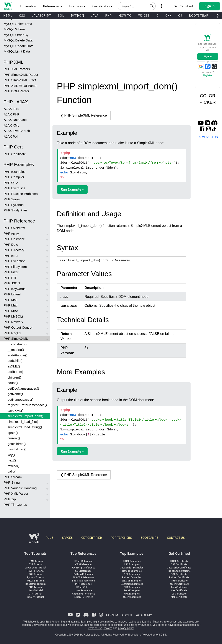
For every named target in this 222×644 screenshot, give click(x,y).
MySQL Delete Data (18, 40)
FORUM (112, 615)
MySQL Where (14, 29)
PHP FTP (11, 278)
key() (11, 455)
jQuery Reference (83, 597)
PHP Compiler (14, 177)
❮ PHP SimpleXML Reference (84, 115)
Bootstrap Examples (132, 584)
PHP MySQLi (13, 316)
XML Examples (132, 594)
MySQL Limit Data (17, 51)
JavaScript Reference (83, 567)
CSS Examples (132, 564)
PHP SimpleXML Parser (21, 75)
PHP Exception (15, 261)
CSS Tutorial (35, 564)
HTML (8, 16)
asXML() (14, 366)
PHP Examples (15, 172)
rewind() (13, 466)
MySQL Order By (16, 35)
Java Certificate (179, 587)
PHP (109, 16)
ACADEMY (144, 615)
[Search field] (137, 6)
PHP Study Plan (15, 210)
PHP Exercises (15, 188)
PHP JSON (12, 283)
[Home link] (8, 6)
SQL (61, 16)
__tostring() (16, 350)
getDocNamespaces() (23, 388)
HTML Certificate (179, 561)
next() (12, 460)
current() (14, 438)
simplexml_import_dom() (25, 416)
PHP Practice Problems (21, 194)
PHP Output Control (18, 327)
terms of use (95, 628)
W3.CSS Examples (132, 581)
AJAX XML (12, 125)
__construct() (17, 344)
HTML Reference (83, 561)
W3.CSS (144, 16)
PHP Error (11, 256)
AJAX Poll (11, 136)
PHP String (12, 482)
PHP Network (13, 322)
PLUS (50, 538)
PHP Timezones (15, 505)
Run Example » (72, 189)
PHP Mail (10, 300)
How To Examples (132, 571)
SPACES (67, 538)
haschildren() (17, 449)
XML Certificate (179, 597)
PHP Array (11, 233)
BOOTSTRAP (199, 16)
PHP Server (12, 199)
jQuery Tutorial (36, 597)
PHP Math (11, 305)
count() (13, 383)
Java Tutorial (36, 590)
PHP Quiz (11, 183)
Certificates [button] (102, 6)
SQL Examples (132, 574)
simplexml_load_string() (25, 427)
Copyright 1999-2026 (67, 635)
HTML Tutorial (36, 561)
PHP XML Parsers (17, 69)
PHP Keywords (15, 289)
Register (208, 75)
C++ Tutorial (35, 594)
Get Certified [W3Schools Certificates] (183, 6)
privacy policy (126, 628)
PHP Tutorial (36, 587)
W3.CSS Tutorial (36, 581)
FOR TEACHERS (121, 538)
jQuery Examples (132, 597)
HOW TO (125, 16)
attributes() (15, 372)
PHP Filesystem (15, 267)
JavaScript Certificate (179, 567)
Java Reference (83, 590)
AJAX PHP (12, 114)
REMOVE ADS (208, 137)
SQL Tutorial (35, 574)
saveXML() (16, 411)
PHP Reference (83, 584)
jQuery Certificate (179, 584)
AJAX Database (15, 120)
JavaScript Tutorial (35, 567)
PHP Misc (11, 311)
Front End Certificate (179, 571)
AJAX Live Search (17, 131)
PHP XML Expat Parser (21, 86)
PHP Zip (10, 499)
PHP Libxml (12, 294)
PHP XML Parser (16, 493)
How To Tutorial (35, 571)
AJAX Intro (11, 109)
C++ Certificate (179, 590)
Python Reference (83, 574)
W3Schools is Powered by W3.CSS (146, 635)
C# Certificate (179, 594)
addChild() (15, 361)
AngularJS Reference (83, 594)
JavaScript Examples (132, 567)
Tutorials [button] (28, 6)
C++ (168, 16)
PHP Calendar (14, 239)
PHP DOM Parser (16, 91)
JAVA (95, 16)
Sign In (208, 56)
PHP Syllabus (14, 205)
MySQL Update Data (19, 46)
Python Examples (132, 577)
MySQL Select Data (18, 24)
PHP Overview (14, 228)
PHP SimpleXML (16, 338)
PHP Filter (11, 272)
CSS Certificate (179, 564)
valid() (12, 471)
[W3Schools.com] (34, 540)
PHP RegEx (12, 333)
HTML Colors (83, 587)
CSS (22, 16)
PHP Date (11, 245)
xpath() (13, 433)
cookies (108, 628)
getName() (15, 394)
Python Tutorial (36, 577)
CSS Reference (83, 564)
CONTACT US (176, 538)
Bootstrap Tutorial (35, 584)
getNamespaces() (20, 399)
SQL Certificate (179, 574)
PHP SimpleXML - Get (20, 80)
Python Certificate (179, 577)
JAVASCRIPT (42, 16)
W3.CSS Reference (83, 577)
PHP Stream (13, 477)
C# (180, 16)
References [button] (53, 6)
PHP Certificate (15, 154)
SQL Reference (83, 571)
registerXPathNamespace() (27, 405)
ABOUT (127, 615)
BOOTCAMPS (149, 538)
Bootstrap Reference (83, 581)
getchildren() (17, 444)
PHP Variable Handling (20, 488)
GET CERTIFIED (92, 538)
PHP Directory (14, 250)
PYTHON (78, 16)
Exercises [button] (77, 6)
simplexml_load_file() (23, 422)
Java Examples (132, 590)
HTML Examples (132, 561)
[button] (152, 6)
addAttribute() (17, 355)
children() (14, 377)
